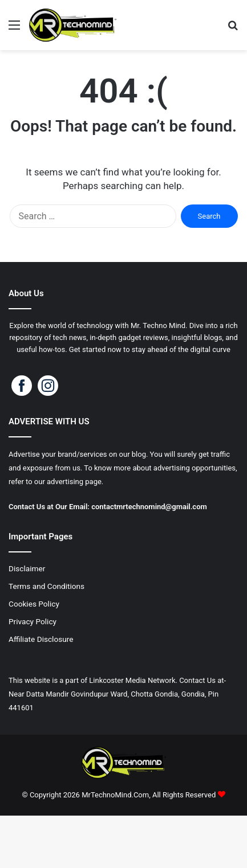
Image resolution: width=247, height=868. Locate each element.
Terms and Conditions (46, 586)
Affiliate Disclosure (41, 639)
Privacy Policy (33, 621)
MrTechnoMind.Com (115, 795)
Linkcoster (106, 680)
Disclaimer (27, 568)
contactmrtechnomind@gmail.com (150, 507)
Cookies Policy (34, 604)
